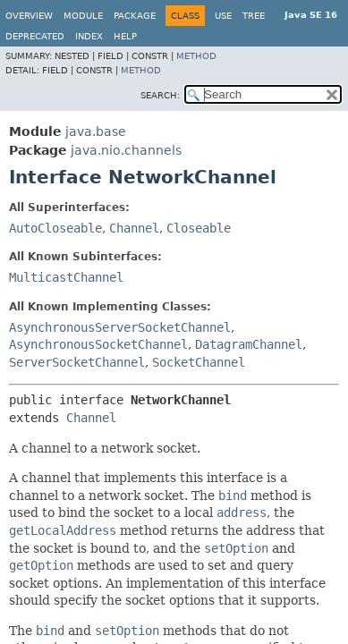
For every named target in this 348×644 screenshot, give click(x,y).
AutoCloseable (55, 228)
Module (83, 16)
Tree (254, 16)
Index (89, 36)
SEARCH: (160, 95)
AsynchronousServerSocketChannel (120, 327)
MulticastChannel (66, 277)
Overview (29, 16)
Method (196, 56)
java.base (96, 131)
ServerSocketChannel (77, 362)
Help (125, 36)
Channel (134, 228)
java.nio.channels (126, 150)
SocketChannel (199, 362)
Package (135, 16)
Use (223, 16)
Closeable (199, 228)
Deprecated (35, 36)
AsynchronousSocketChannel (98, 344)
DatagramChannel (249, 344)
